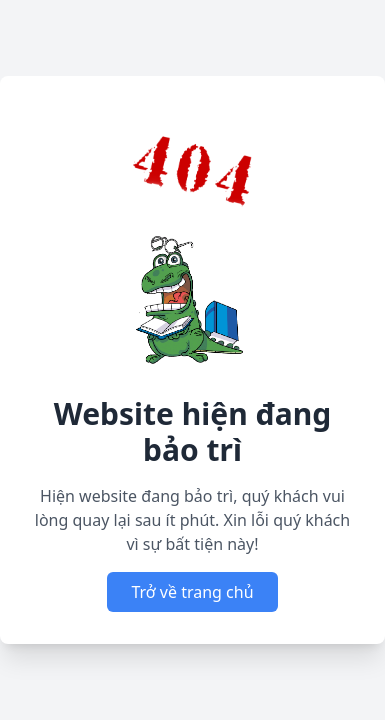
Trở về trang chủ (192, 592)
